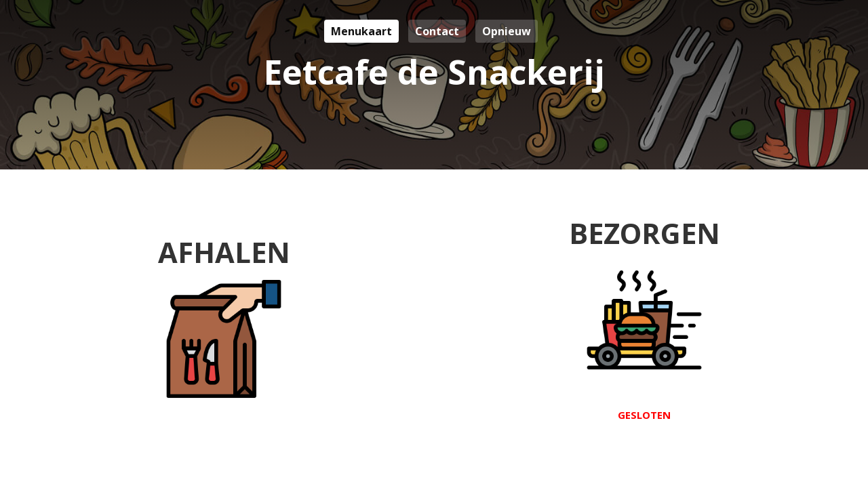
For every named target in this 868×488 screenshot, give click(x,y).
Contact (437, 31)
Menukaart (361, 31)
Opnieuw (507, 31)
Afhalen (224, 317)
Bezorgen (645, 318)
